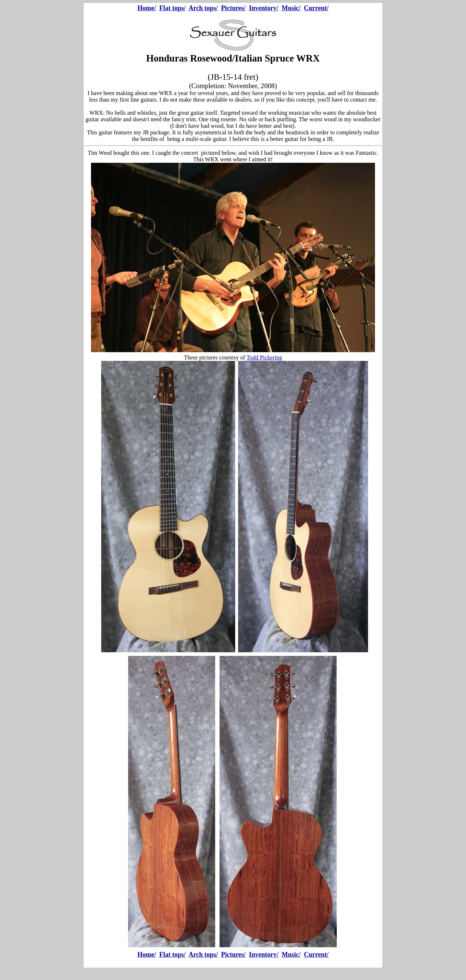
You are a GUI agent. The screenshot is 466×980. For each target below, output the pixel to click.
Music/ (291, 8)
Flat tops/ (172, 8)
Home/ (147, 8)
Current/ (316, 8)
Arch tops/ (203, 8)
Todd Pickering (264, 357)
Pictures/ (233, 8)
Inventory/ (264, 8)
